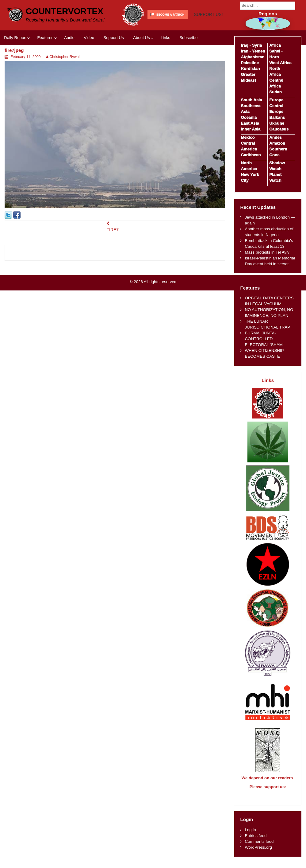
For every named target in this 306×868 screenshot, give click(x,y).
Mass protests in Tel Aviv (267, 252)
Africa (275, 45)
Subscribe (188, 59)
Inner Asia (251, 129)
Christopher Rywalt (65, 78)
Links (165, 59)
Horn (274, 57)
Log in (250, 835)
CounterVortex (65, 10)
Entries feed (256, 841)
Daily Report (15, 59)
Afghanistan (252, 57)
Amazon (277, 143)
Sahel (275, 51)
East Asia (250, 123)
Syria (257, 45)
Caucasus (279, 129)
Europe (276, 100)
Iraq (244, 45)
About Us (142, 59)
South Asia (251, 100)
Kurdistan (250, 69)
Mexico (248, 137)
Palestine (250, 63)
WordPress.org (258, 853)
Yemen (259, 51)
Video (89, 59)
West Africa (280, 63)
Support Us (114, 59)
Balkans (277, 117)
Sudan (275, 92)
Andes (275, 137)
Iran (244, 51)
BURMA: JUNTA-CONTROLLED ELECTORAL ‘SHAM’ (264, 339)
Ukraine (277, 123)
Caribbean (251, 155)
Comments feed (259, 847)
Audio (69, 59)
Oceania (249, 117)
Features (45, 59)
